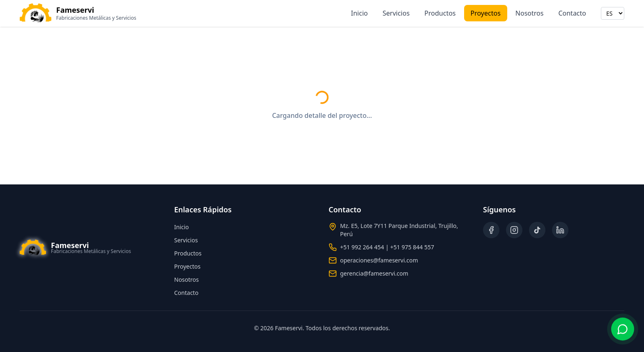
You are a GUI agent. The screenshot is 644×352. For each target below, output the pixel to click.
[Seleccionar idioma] (613, 13)
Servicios (396, 13)
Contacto (572, 13)
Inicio (360, 13)
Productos (440, 13)
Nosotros (530, 13)
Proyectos (486, 13)
